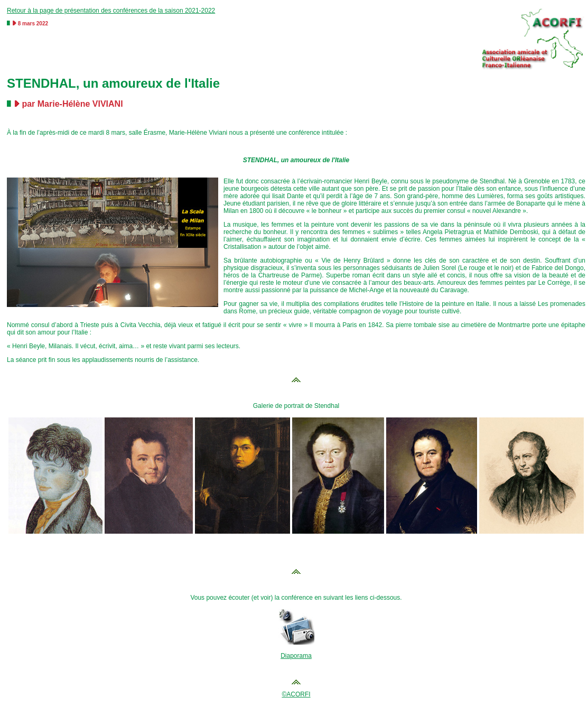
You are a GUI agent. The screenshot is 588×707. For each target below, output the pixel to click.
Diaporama (296, 656)
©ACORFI (296, 694)
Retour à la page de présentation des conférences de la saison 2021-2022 (111, 11)
